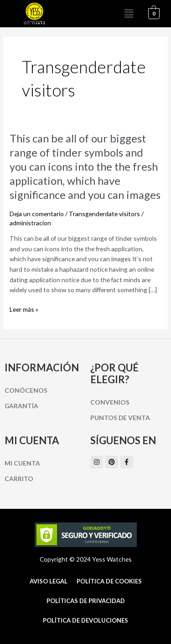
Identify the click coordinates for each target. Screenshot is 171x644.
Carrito (19, 479)
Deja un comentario (37, 214)
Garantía (21, 406)
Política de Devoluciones (85, 620)
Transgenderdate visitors (104, 214)
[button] (129, 13)
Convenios (110, 402)
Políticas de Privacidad (86, 601)
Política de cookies (109, 581)
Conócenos (26, 390)
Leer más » (24, 310)
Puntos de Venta (120, 418)
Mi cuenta (22, 463)
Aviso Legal (49, 581)
